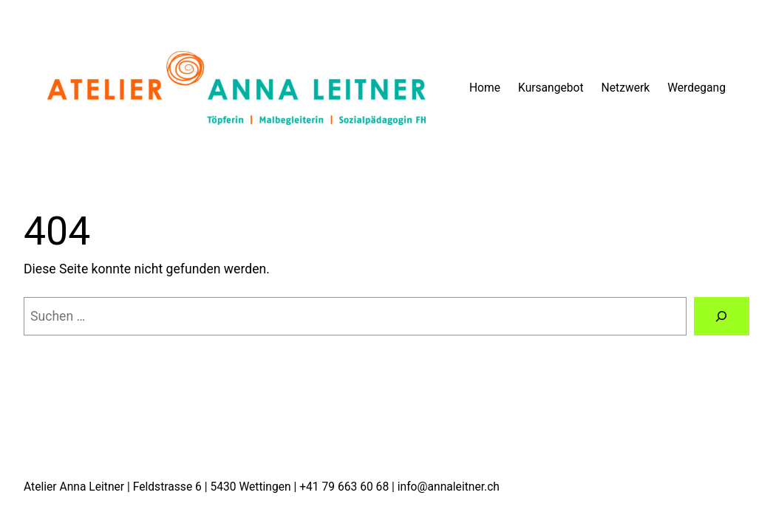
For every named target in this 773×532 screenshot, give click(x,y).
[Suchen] (722, 316)
